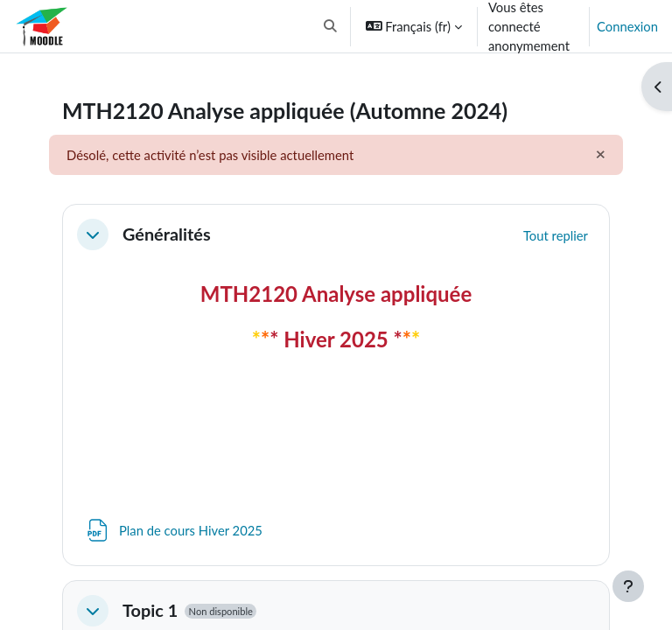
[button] (330, 26)
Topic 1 (150, 610)
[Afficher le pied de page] (628, 586)
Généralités (167, 234)
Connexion (627, 26)
